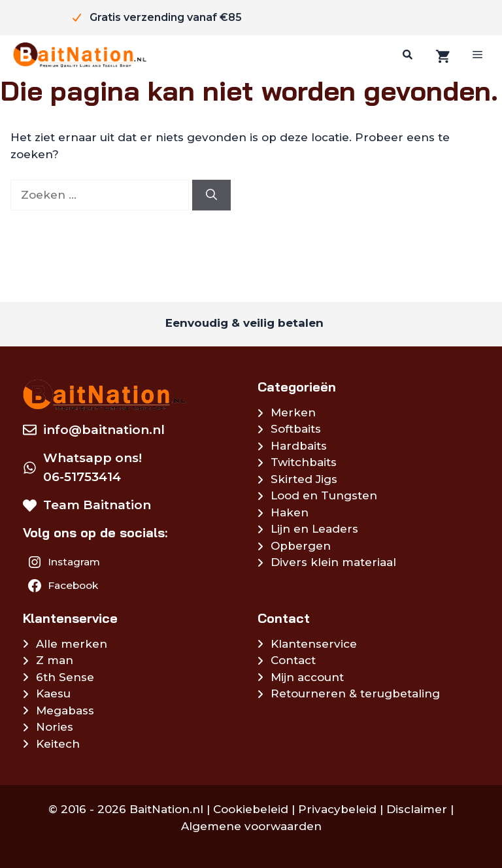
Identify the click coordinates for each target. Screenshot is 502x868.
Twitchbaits (304, 462)
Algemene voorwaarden (251, 826)
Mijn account (307, 677)
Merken (293, 412)
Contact (293, 660)
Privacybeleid (337, 809)
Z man (55, 660)
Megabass (65, 710)
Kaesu (53, 693)
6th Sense (65, 677)
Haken (290, 512)
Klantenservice (314, 644)
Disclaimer (417, 809)
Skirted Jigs (304, 479)
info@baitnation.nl (104, 430)
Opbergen (301, 546)
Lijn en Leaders (314, 529)
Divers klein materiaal (333, 562)
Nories (55, 727)
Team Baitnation (97, 505)
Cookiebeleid (251, 809)
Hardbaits (299, 446)
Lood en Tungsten (324, 495)
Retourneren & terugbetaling (355, 693)
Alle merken (72, 644)
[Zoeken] (406, 55)
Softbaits (296, 429)
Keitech (58, 744)
